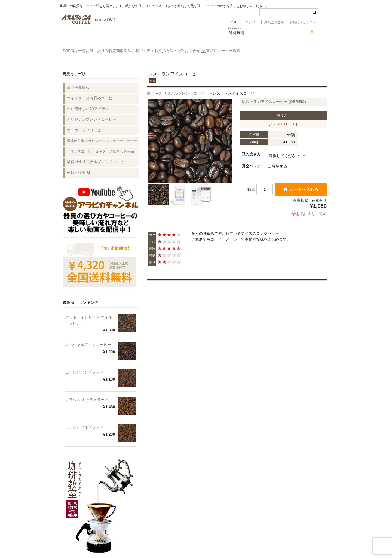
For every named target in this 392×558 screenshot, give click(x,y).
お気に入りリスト (303, 22)
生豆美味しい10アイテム (88, 102)
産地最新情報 (78, 81)
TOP (68, 48)
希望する (277, 160)
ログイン (252, 22)
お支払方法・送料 (203, 48)
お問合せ (236, 48)
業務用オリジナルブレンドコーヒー (97, 156)
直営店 (261, 48)
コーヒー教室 (286, 48)
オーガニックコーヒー (86, 124)
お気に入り (114, 48)
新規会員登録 (274, 22)
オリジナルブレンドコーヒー (184, 87)
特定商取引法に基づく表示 (157, 48)
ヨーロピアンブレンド (84, 366)
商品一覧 (87, 48)
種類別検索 (79, 166)
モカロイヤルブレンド (84, 421)
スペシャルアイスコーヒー (88, 338)
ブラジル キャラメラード (87, 393)
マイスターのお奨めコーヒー (91, 92)
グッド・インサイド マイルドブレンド (89, 314)
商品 (151, 87)
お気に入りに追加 (311, 207)
